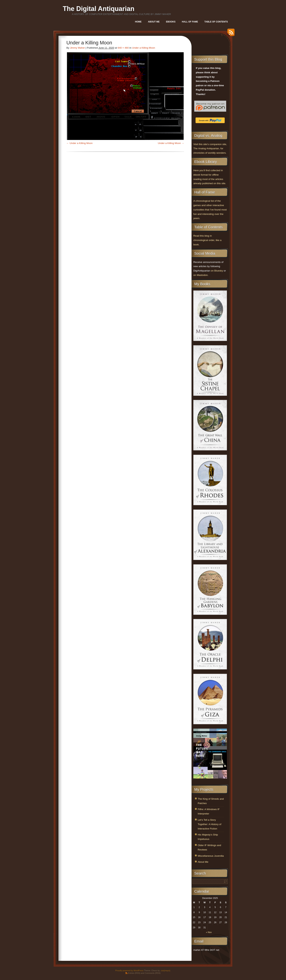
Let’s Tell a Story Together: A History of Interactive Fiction (209, 824)
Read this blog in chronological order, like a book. (207, 240)
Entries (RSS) (134, 973)
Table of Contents (216, 22)
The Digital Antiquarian (99, 9)
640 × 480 (123, 48)
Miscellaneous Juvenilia (211, 856)
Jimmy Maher (78, 48)
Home (138, 22)
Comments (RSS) (153, 973)
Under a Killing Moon (144, 48)
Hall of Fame (190, 22)
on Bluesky (217, 271)
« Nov (209, 932)
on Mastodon (201, 275)
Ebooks (171, 22)
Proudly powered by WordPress (129, 970)
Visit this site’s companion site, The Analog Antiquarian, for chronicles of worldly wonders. (210, 149)
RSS (230, 34)
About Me (154, 22)
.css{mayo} (165, 970)
